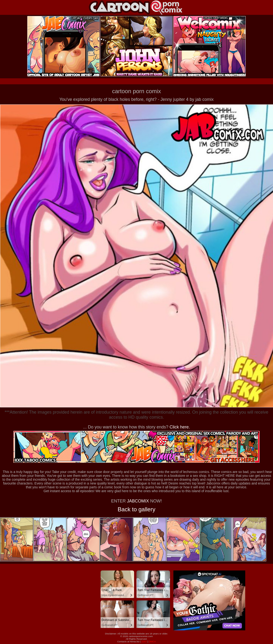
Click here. (180, 427)
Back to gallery (136, 509)
